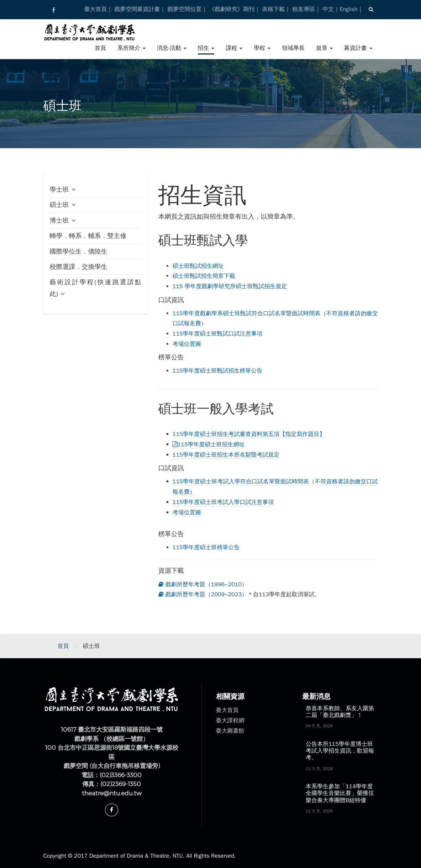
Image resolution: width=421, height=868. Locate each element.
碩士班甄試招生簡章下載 (204, 276)
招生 (206, 48)
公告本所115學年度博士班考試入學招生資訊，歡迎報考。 (340, 751)
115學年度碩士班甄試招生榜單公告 (218, 371)
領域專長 (293, 48)
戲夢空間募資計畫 (137, 9)
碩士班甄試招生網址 (198, 266)
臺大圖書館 (230, 731)
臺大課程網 (230, 721)
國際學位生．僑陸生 (79, 251)
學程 (262, 48)
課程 (234, 48)
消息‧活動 (172, 48)
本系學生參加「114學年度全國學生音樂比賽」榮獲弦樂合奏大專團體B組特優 (340, 793)
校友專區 (304, 9)
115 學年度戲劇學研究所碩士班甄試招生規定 (230, 286)
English (348, 9)
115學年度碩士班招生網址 (209, 445)
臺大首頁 (96, 9)
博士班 (59, 220)
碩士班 (59, 205)
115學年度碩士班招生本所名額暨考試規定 (226, 455)
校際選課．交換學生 (79, 267)
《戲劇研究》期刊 (232, 9)
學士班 (59, 189)
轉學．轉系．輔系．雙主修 (88, 236)
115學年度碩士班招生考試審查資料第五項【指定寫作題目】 (250, 434)
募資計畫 (358, 48)
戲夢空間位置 (184, 9)
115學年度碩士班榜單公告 (206, 547)
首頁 (100, 48)
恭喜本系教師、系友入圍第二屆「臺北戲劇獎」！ (340, 712)
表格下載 (273, 9)
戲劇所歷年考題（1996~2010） (203, 584)
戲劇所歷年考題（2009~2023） (203, 594)
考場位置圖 (187, 344)
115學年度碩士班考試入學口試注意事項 (223, 502)
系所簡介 (131, 48)
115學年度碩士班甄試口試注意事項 (218, 334)
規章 (324, 48)
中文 (328, 9)
